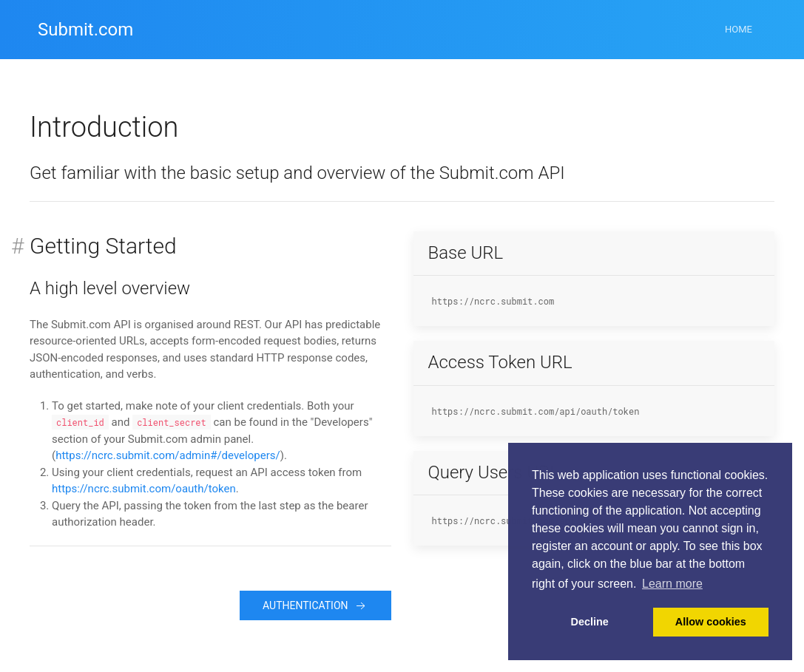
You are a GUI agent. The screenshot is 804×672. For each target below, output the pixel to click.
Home (739, 29)
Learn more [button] (672, 584)
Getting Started (103, 246)
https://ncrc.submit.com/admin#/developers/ (168, 455)
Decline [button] (590, 622)
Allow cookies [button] (711, 622)
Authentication (315, 606)
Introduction (104, 127)
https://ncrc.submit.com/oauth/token (144, 489)
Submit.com (85, 30)
